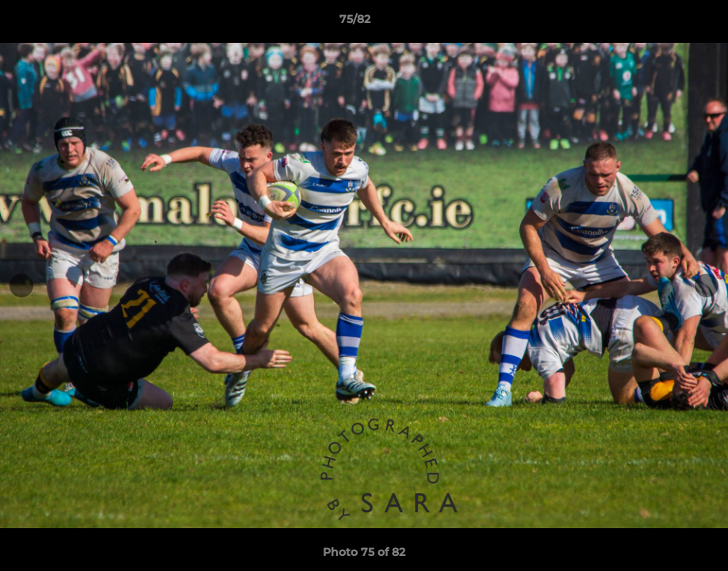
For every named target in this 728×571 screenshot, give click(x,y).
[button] (661, 23)
